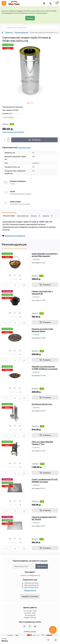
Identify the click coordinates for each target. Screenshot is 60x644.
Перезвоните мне (30, 590)
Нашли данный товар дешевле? (13, 132)
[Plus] (8, 139)
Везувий (19, 107)
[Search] (4, 28)
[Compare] (20, 275)
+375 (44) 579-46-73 (31, 585)
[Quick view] (10, 275)
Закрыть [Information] (30, 18)
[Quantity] (5, 140)
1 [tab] (28, 103)
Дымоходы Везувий (21, 32)
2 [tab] (30, 103)
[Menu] (4, 3)
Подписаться (42, 566)
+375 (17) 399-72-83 (31, 588)
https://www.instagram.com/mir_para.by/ (30, 626)
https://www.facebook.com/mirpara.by (24, 626)
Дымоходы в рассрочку (15, 236)
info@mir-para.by (30, 631)
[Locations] (44, 3)
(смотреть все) (24, 148)
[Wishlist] (15, 275)
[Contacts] (50, 3)
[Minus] (8, 141)
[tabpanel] (30, 72)
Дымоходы (9, 32)
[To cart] (45, 285)
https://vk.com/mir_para (35, 626)
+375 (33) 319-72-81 (31, 583)
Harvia (20, 11)
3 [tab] (32, 103)
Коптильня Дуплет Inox (42, 404)
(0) (11, 114)
